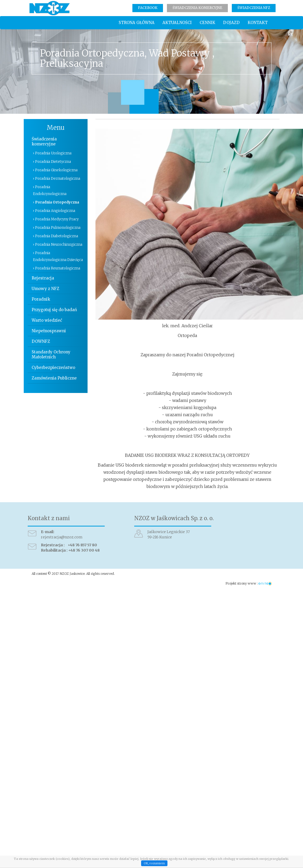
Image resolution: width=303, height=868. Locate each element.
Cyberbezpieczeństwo (53, 367)
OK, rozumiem (154, 863)
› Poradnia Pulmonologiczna (57, 228)
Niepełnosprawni (49, 331)
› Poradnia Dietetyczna (52, 162)
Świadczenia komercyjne (197, 8)
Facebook (148, 8)
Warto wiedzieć (47, 320)
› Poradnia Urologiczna (52, 153)
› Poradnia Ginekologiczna (55, 170)
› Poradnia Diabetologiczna (56, 236)
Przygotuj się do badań (54, 310)
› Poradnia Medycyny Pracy (56, 219)
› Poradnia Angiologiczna (54, 211)
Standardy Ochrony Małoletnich (51, 354)
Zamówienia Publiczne (54, 378)
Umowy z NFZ (45, 289)
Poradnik (41, 299)
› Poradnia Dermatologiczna (57, 179)
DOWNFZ (41, 341)
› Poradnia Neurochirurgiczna (58, 245)
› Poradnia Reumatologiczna (57, 268)
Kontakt (258, 23)
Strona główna (137, 23)
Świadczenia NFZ (254, 8)
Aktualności (177, 23)
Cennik (207, 23)
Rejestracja (43, 278)
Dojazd (231, 23)
